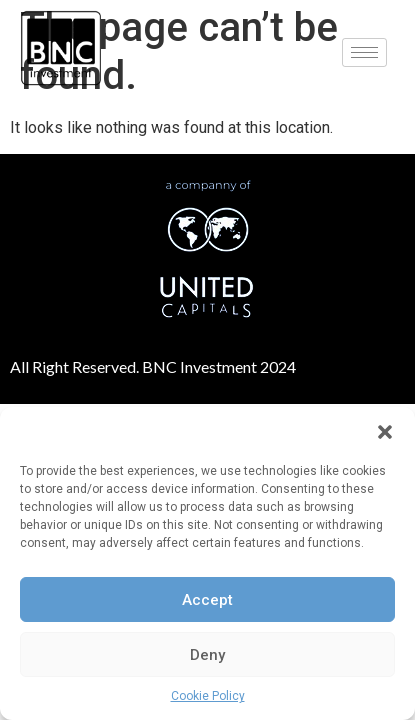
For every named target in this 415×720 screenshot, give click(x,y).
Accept (207, 600)
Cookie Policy (208, 696)
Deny (207, 655)
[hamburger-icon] (364, 52)
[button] (385, 432)
